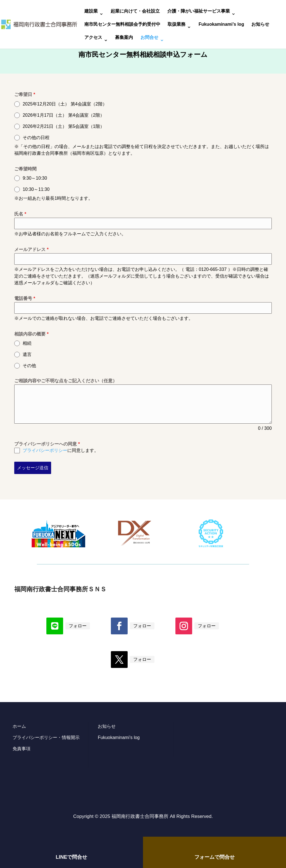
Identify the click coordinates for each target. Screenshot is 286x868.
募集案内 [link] (124, 38)
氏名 (20, 214)
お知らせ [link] (260, 24)
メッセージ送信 (33, 468)
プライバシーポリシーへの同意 (47, 444)
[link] (39, 24)
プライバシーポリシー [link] (45, 450)
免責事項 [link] (22, 749)
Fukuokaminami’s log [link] (221, 24)
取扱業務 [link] (177, 24)
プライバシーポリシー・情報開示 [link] (46, 737)
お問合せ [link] (149, 38)
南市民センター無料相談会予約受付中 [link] (122, 24)
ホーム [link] (19, 726)
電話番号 (25, 298)
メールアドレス (31, 249)
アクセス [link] (93, 38)
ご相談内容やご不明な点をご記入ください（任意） (66, 381)
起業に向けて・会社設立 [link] (135, 11)
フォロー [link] (78, 626)
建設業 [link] (91, 11)
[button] (55, 626)
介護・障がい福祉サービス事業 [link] (199, 11)
